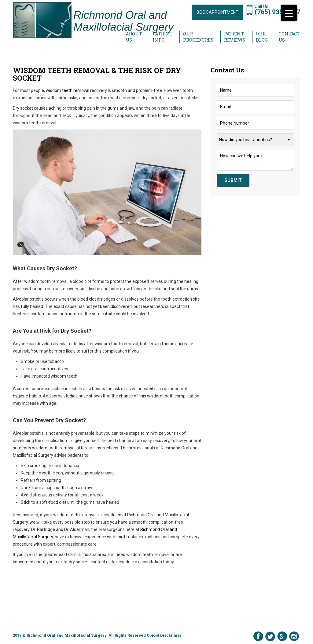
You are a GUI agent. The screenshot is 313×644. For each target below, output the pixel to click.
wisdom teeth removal (68, 90)
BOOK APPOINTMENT (217, 12)
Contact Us (289, 37)
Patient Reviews (235, 37)
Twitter (270, 636)
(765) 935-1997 (277, 12)
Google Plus (282, 636)
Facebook (258, 636)
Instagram (294, 636)
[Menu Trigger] (289, 13)
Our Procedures (198, 37)
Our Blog (262, 37)
